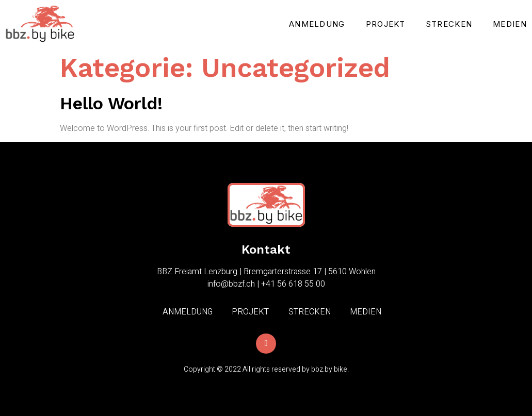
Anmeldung (317, 24)
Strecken (449, 24)
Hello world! (111, 103)
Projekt (386, 24)
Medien (510, 24)
